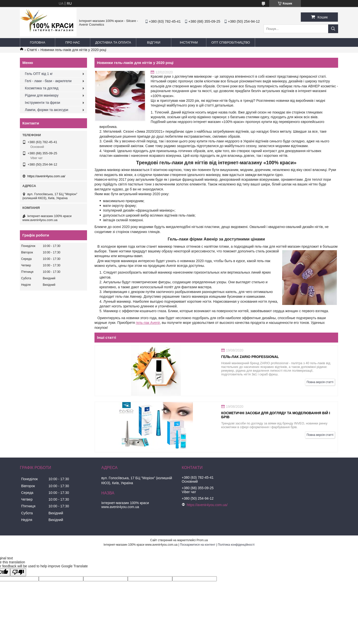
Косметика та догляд (42, 88)
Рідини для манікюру (42, 95)
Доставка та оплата (113, 42)
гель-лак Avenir (148, 323)
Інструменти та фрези (43, 103)
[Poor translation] (18, 572)
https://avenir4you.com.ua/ (46, 176)
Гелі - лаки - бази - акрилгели (48, 81)
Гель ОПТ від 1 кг (39, 74)
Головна (38, 42)
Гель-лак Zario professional (250, 357)
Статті (32, 50)
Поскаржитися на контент (198, 545)
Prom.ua (202, 540)
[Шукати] (333, 29)
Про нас (73, 42)
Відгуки (154, 42)
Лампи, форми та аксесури (46, 110)
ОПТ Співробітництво (231, 42)
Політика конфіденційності (236, 545)
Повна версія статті (320, 382)
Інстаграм (189, 42)
